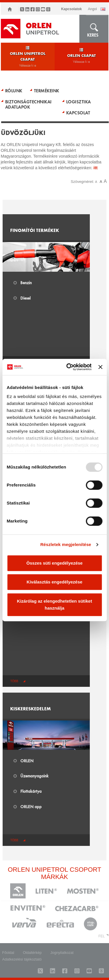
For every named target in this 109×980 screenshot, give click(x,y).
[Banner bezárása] (100, 367)
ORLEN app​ (31, 806)
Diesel (25, 298)
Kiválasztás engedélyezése (55, 582)
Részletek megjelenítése (66, 544)
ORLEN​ (27, 761)
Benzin (26, 282)
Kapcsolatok (71, 9)
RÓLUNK (14, 91)
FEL (101, 936)
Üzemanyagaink (34, 776)
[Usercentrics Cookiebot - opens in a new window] (68, 367)
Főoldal (8, 953)
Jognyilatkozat (62, 953)
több (14, 681)
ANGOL (92, 9)
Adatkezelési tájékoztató (22, 959)
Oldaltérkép (32, 953)
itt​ (96, 168)
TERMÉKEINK (47, 91)
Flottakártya (31, 791)
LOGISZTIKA (79, 102)
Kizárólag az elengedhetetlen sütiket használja (54, 605)
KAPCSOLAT (78, 113)
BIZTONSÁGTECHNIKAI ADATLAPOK (28, 104)
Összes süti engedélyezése (54, 563)
